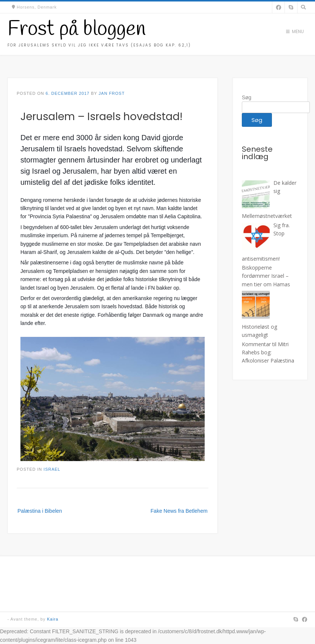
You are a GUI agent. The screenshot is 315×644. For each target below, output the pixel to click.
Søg (247, 97)
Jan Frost (112, 93)
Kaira (53, 619)
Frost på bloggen (77, 29)
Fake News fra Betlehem (179, 511)
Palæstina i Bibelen (40, 511)
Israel (52, 469)
